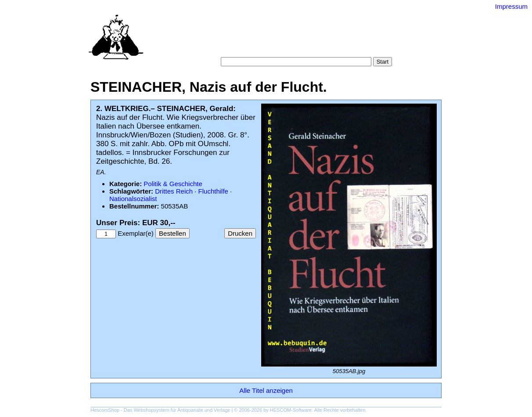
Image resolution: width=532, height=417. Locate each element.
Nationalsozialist (133, 199)
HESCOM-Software (291, 410)
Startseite (218, 39)
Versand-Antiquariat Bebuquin (297, 20)
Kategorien (278, 39)
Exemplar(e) (136, 233)
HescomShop (105, 410)
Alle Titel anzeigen (266, 390)
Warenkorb (247, 48)
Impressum (511, 6)
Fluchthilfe (213, 191)
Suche (247, 39)
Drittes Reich (174, 191)
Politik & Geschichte (173, 184)
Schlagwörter (318, 39)
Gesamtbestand (366, 39)
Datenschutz (306, 48)
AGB (276, 48)
